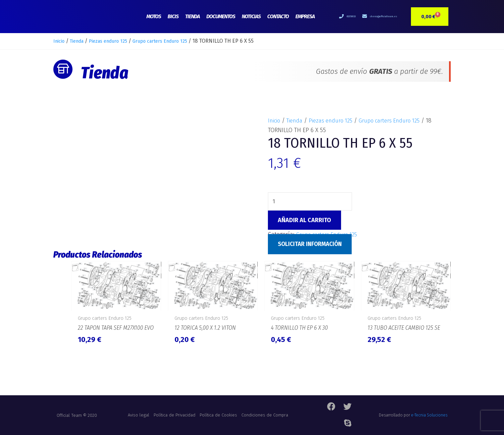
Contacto (278, 16)
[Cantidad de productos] (311, 202)
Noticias (251, 16)
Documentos (221, 16)
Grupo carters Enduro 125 (175, 41)
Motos (154, 16)
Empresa (305, 16)
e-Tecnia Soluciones (429, 420)
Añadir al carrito (304, 221)
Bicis (173, 16)
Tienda (192, 16)
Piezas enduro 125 (116, 41)
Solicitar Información (312, 245)
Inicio (60, 41)
